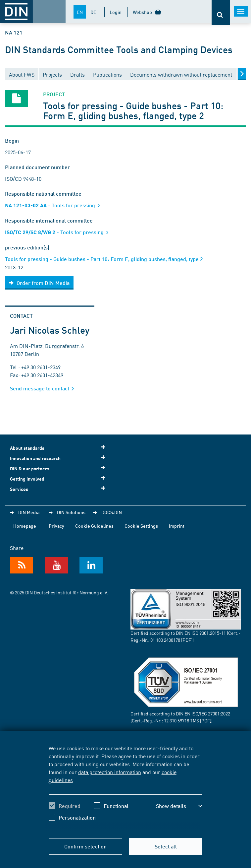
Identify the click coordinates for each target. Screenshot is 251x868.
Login (116, 12)
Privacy (56, 526)
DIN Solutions (71, 512)
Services (60, 489)
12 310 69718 (176, 720)
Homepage (25, 526)
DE (93, 12)
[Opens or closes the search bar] (221, 12)
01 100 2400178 (165, 640)
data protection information (110, 772)
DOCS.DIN (112, 512)
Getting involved (60, 478)
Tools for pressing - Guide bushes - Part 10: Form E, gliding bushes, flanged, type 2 (104, 259)
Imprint (177, 526)
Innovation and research (60, 458)
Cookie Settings (141, 526)
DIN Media (29, 512)
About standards (60, 448)
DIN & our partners (60, 468)
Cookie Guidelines (94, 526)
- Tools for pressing (55, 205)
